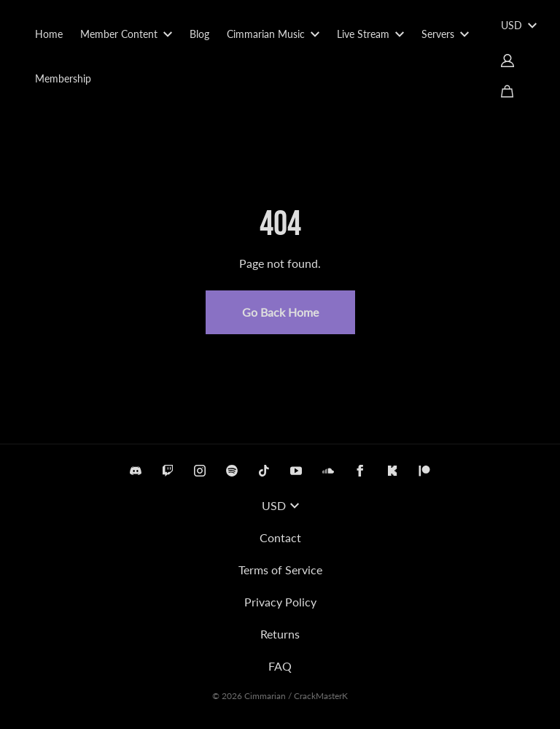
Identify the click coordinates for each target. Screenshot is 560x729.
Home (49, 34)
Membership (63, 78)
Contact (280, 537)
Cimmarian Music (273, 34)
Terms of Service (280, 570)
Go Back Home (280, 312)
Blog (199, 34)
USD (519, 25)
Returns (280, 634)
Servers (445, 34)
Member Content (126, 34)
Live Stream (370, 34)
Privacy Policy (280, 602)
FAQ (280, 666)
